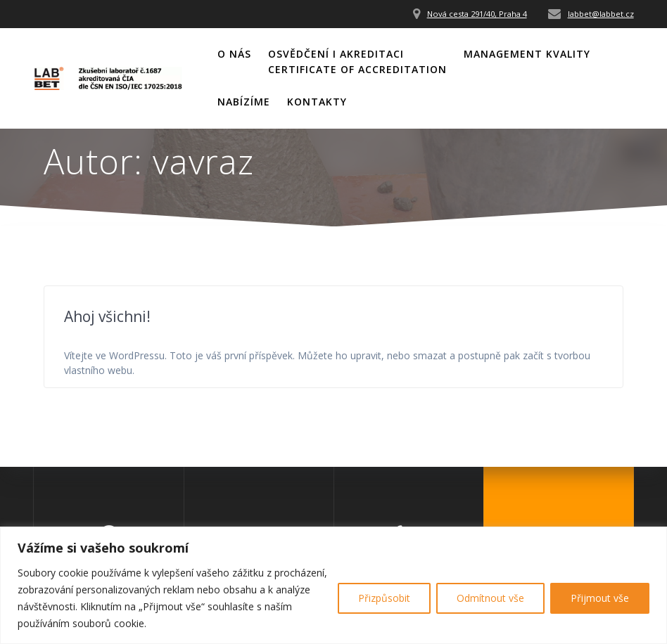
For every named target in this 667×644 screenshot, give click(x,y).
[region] (333, 585)
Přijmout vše (600, 598)
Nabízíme (244, 102)
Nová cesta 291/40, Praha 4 (477, 14)
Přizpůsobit (384, 598)
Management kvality (527, 54)
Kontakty (317, 102)
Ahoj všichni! (107, 316)
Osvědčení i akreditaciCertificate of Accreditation (357, 62)
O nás (234, 54)
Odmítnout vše (490, 598)
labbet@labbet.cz (601, 14)
